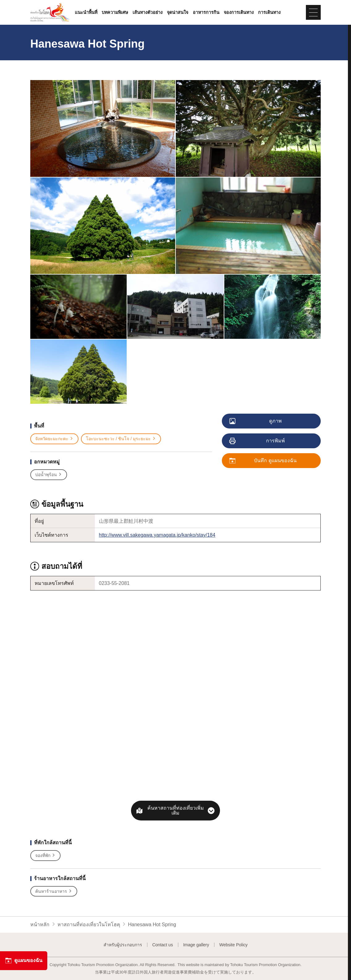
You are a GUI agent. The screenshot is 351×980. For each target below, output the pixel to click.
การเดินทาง (269, 12)
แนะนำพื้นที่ (86, 12)
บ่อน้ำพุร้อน (49, 475)
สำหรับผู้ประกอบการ (123, 945)
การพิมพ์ (257, 441)
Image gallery (196, 945)
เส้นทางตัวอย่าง (148, 12)
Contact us (163, 945)
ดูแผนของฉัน (24, 961)
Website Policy (234, 945)
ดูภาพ (256, 421)
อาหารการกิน (206, 12)
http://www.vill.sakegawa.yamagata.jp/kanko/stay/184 (157, 535)
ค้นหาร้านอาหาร (54, 891)
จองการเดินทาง (239, 12)
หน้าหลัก (40, 925)
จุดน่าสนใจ (178, 12)
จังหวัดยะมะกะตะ (54, 439)
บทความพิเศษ (115, 12)
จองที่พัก (45, 856)
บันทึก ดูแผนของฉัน (263, 461)
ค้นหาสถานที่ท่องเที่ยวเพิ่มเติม (176, 810)
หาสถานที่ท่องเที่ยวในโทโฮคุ (89, 925)
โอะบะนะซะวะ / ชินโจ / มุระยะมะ (121, 439)
